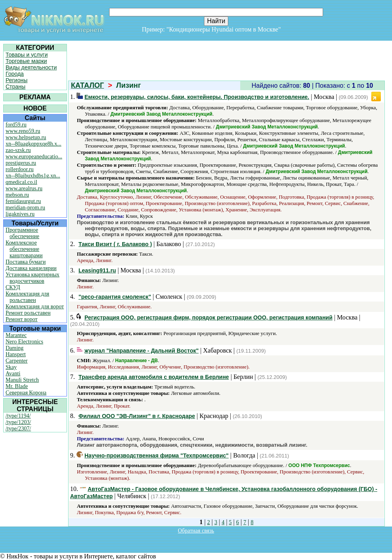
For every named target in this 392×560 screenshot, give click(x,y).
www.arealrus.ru (24, 188)
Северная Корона (26, 393)
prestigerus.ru (21, 163)
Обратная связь (196, 531)
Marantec (16, 335)
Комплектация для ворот (35, 307)
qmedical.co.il (21, 182)
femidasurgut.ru (23, 201)
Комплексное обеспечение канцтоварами (24, 249)
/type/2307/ (18, 429)
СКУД (13, 287)
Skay (11, 367)
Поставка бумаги (26, 262)
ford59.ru (16, 125)
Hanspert (16, 354)
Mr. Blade (17, 386)
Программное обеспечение (23, 233)
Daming (15, 348)
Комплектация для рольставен (27, 297)
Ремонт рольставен (28, 313)
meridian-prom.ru (25, 208)
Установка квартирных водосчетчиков (32, 278)
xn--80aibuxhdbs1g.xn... (33, 176)
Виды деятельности (31, 67)
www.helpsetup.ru (26, 137)
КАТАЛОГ (87, 85)
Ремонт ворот (22, 319)
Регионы (17, 80)
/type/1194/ (18, 416)
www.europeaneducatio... (34, 157)
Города (15, 74)
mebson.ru (17, 195)
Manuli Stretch (22, 380)
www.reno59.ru (23, 131)
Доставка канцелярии (31, 268)
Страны (16, 87)
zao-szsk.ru (18, 150)
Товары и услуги (27, 55)
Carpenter (17, 361)
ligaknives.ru (20, 214)
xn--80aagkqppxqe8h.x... (33, 144)
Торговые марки (26, 61)
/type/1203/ (18, 422)
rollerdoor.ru (20, 169)
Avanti (13, 374)
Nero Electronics (24, 342)
